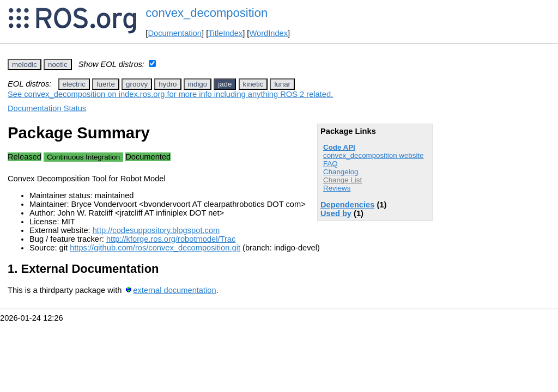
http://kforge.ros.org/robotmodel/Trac (171, 239)
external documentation (174, 290)
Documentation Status (47, 108)
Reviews (337, 188)
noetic (58, 65)
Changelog (341, 172)
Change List (342, 180)
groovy (137, 84)
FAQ (330, 164)
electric (74, 84)
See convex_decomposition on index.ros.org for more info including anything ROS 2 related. (170, 94)
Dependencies (347, 205)
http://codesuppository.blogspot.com (156, 230)
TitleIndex (225, 33)
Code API (339, 147)
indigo (198, 84)
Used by (336, 213)
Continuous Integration (83, 157)
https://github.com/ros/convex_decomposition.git (155, 248)
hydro (168, 84)
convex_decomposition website (373, 155)
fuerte (106, 84)
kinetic (253, 84)
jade (225, 84)
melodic (25, 65)
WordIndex (268, 33)
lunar (282, 84)
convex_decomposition (207, 13)
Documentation (175, 33)
